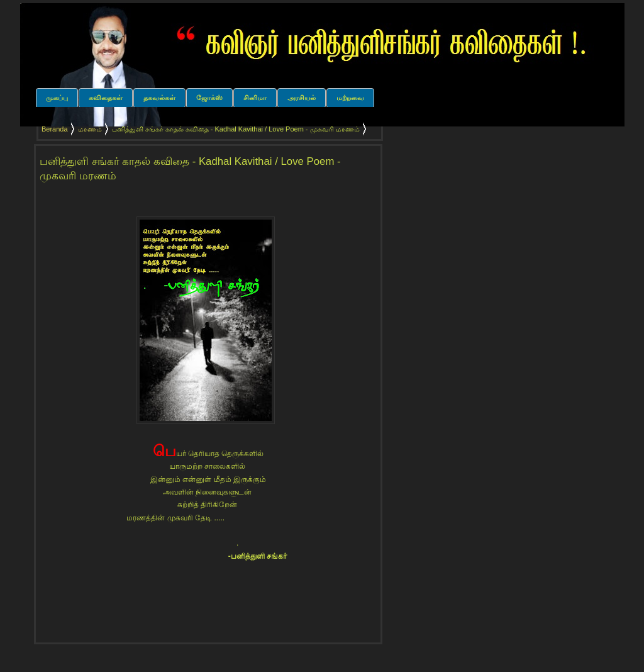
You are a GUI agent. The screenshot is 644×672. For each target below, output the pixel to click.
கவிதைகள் (106, 98)
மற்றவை (350, 98)
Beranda (55, 129)
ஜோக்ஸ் (209, 98)
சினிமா (255, 98)
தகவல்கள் (159, 98)
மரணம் (90, 129)
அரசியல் (302, 98)
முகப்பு (57, 98)
